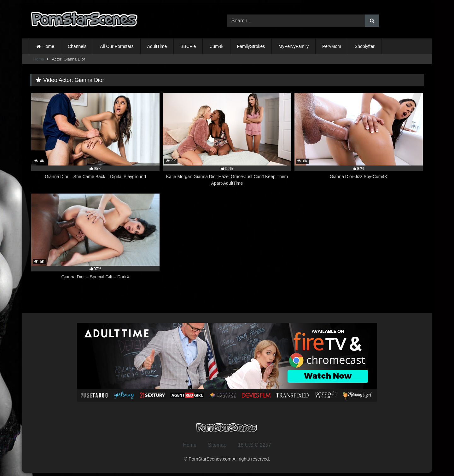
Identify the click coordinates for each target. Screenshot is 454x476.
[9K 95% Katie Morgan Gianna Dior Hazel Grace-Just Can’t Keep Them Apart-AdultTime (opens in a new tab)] (227, 140)
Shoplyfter (365, 46)
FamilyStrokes (251, 46)
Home (48, 46)
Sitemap (217, 445)
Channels (77, 46)
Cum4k (216, 46)
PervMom (332, 46)
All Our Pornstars (117, 46)
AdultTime (157, 46)
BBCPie (188, 46)
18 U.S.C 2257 (255, 445)
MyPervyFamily (294, 46)
